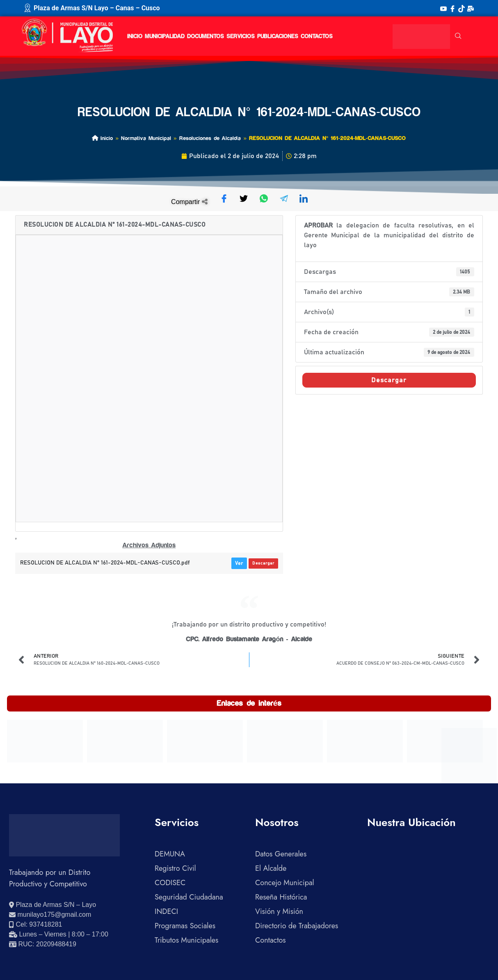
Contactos (317, 37)
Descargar (263, 563)
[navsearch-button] (458, 37)
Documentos (206, 37)
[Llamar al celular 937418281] (35, 925)
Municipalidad (165, 37)
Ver (239, 563)
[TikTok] (461, 8)
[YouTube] (443, 8)
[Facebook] (452, 8)
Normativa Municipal (146, 138)
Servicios (241, 37)
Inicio (135, 37)
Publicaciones (278, 37)
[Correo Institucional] (471, 8)
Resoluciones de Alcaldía (210, 138)
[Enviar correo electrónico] (50, 915)
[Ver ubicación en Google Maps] (53, 905)
